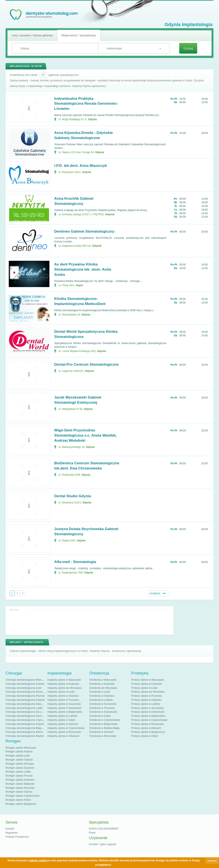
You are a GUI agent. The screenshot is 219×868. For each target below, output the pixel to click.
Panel (92, 833)
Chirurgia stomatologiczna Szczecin (26, 712)
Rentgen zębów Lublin (18, 772)
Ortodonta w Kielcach (102, 732)
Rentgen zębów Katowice (20, 780)
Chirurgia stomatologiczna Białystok (26, 728)
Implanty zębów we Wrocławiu (65, 688)
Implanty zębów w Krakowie (63, 684)
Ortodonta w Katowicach (103, 712)
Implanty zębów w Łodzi (61, 692)
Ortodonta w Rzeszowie (103, 736)
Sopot (79, 285)
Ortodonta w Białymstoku (104, 724)
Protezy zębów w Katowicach (148, 712)
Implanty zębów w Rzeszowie (64, 732)
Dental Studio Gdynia (73, 496)
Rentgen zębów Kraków (19, 752)
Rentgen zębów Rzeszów (20, 788)
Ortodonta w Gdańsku (102, 696)
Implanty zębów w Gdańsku (63, 696)
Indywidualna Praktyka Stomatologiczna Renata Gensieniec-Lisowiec (86, 104)
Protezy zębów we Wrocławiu (148, 692)
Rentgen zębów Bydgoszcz (21, 804)
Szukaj (188, 48)
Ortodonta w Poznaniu (102, 708)
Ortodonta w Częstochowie (105, 720)
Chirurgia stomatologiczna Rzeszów (26, 716)
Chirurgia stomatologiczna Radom (25, 736)
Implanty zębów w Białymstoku (65, 712)
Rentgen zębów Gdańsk (19, 760)
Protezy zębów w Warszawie (148, 680)
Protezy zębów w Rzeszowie (148, 724)
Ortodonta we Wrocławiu (103, 688)
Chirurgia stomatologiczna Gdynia (25, 724)
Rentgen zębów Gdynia (19, 792)
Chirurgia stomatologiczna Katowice (26, 704)
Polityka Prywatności (17, 837)
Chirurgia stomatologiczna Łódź (24, 688)
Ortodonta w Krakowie (102, 684)
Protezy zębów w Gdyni (145, 736)
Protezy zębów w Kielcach (146, 728)
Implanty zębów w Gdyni (61, 720)
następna (155, 593)
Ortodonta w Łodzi (100, 692)
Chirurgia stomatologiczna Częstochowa (28, 720)
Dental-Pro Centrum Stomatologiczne (87, 364)
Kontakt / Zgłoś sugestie (103, 844)
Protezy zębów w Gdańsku (146, 700)
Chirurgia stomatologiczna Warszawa (27, 680)
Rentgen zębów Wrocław (20, 764)
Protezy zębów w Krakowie (147, 684)
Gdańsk (110, 214)
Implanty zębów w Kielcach (63, 724)
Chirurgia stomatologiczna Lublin (24, 708)
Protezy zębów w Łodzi (144, 688)
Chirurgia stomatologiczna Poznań (25, 696)
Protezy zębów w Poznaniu (147, 696)
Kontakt (10, 829)
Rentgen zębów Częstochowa (23, 796)
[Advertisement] (89, 622)
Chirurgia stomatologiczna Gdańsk (25, 700)
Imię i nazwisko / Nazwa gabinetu (32, 35)
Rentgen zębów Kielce (18, 800)
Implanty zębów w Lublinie (62, 716)
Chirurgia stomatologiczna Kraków (25, 684)
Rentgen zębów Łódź (18, 756)
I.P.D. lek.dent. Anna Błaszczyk (81, 166)
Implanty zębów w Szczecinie (64, 704)
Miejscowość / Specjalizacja (79, 35)
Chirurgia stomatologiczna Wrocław (26, 692)
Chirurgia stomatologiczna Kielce (24, 732)
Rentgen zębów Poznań (19, 776)
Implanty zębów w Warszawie (64, 680)
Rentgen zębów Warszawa (21, 748)
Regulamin (12, 833)
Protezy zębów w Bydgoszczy (148, 732)
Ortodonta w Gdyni (100, 716)
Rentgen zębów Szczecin (20, 768)
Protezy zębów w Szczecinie (147, 708)
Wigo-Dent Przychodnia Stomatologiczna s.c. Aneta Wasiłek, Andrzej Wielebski (86, 435)
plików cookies (38, 861)
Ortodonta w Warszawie (103, 680)
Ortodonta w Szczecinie (103, 704)
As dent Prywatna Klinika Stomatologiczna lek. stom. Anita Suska (83, 269)
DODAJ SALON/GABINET (104, 829)
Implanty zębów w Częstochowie (66, 728)
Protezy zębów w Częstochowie (149, 720)
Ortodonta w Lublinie (101, 700)
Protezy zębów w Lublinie (146, 704)
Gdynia (92, 119)
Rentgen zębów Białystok (20, 784)
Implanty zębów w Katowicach (65, 708)
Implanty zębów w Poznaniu (63, 700)
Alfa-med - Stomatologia (75, 562)
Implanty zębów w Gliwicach (64, 736)
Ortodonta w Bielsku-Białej (104, 728)
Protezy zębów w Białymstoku (148, 716)
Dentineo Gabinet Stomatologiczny (84, 231)
